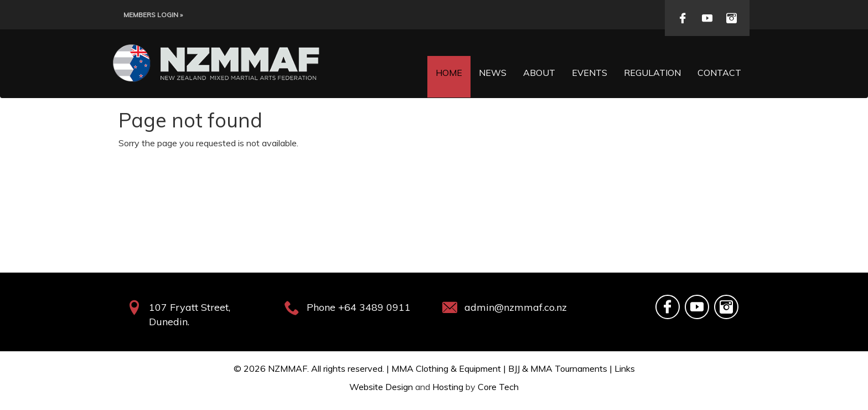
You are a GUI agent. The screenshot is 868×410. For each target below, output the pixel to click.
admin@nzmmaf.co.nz (516, 307)
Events (590, 73)
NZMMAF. (288, 368)
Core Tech (498, 387)
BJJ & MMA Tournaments (558, 368)
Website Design (381, 387)
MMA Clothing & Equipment (446, 368)
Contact (719, 73)
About (539, 73)
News (493, 73)
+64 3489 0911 (374, 307)
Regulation (652, 73)
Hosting (448, 387)
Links (625, 368)
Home (449, 73)
